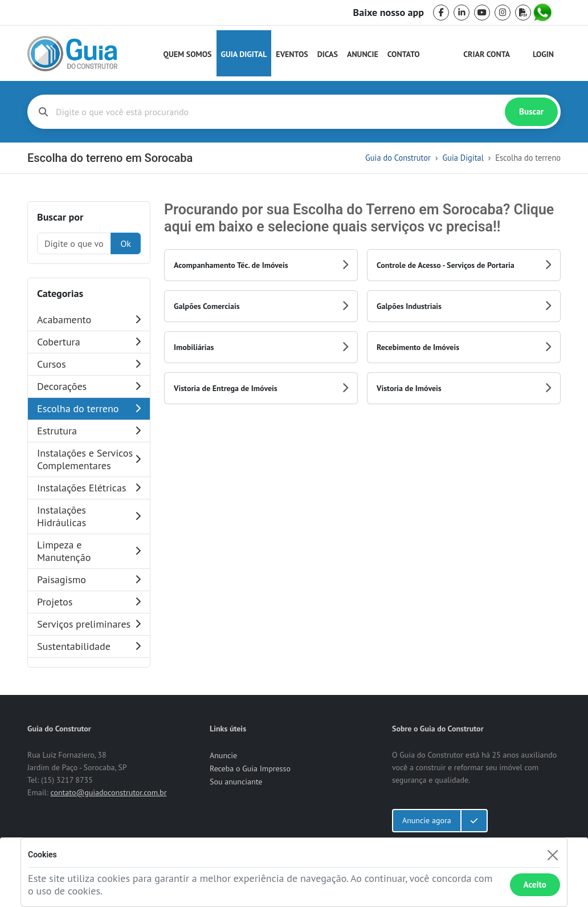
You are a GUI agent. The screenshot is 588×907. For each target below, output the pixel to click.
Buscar (531, 111)
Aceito (535, 884)
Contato (404, 54)
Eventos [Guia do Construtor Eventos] (292, 54)
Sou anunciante (236, 782)
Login (543, 54)
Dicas (328, 54)
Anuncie (363, 54)
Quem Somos (188, 54)
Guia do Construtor (398, 158)
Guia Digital (244, 54)
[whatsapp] (544, 13)
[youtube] (482, 13)
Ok (126, 243)
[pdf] (523, 13)
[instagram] (503, 13)
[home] (72, 54)
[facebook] (441, 13)
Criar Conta (487, 54)
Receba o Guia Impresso (250, 768)
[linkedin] (462, 13)
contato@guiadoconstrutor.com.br (108, 792)
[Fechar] (552, 855)
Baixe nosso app (389, 13)
